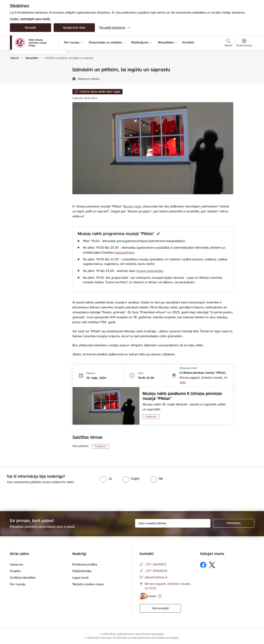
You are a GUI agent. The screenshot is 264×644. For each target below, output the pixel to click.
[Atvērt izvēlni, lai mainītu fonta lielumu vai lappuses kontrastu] (244, 43)
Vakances (16, 564)
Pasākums (151, 416)
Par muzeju (18, 584)
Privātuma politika (85, 564)
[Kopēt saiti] (158, 234)
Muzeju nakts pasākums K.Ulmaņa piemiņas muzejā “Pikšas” (182, 396)
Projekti (15, 571)
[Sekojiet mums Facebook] (203, 565)
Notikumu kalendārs (28, 70)
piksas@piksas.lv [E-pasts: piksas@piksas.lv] (156, 577)
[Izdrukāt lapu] (244, 68)
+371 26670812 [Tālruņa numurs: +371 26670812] (156, 564)
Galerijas (20, 84)
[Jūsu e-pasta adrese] (173, 523)
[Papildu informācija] (160, 596)
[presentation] (34, 496)
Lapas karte (81, 578)
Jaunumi (20, 77)
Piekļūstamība (82, 571)
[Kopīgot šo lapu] (244, 78)
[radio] (106, 479)
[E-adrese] (148, 596)
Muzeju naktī (132, 206)
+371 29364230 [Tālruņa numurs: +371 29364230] (156, 571)
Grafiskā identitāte (23, 578)
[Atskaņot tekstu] (89, 79)
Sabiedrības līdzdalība (29, 91)
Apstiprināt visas (74, 28)
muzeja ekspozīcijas (150, 271)
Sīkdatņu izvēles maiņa (88, 584)
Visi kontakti (160, 608)
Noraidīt (30, 28)
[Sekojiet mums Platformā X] (212, 565)
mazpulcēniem (124, 252)
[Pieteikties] (234, 523)
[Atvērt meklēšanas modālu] (228, 43)
